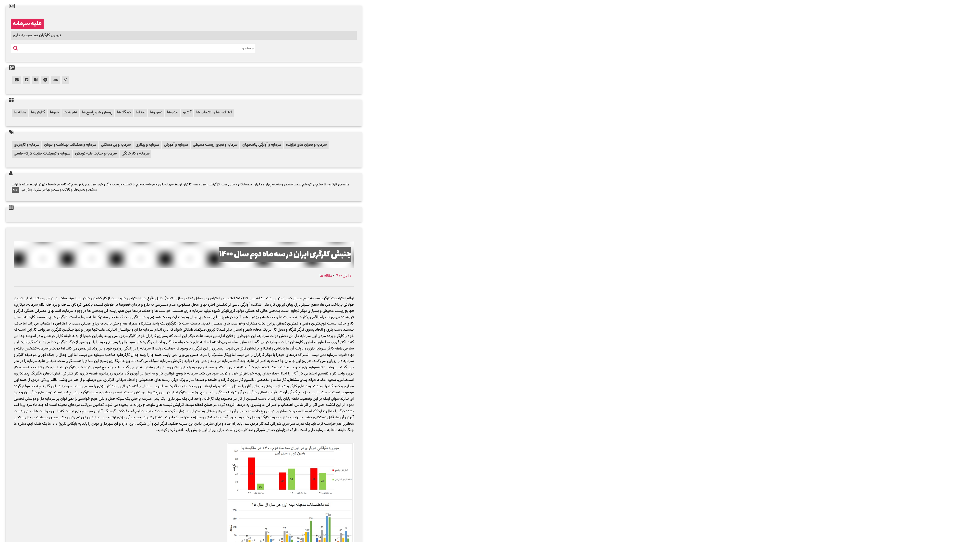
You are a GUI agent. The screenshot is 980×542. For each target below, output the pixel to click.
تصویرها (156, 113)
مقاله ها (20, 113)
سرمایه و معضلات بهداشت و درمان (70, 145)
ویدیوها (173, 113)
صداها (141, 113)
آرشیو (187, 113)
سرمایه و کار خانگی (135, 154)
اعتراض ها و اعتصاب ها (214, 113)
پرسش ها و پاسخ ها (97, 113)
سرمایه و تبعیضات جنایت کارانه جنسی (42, 154)
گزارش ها (38, 113)
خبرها (54, 113)
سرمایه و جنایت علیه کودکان (96, 154)
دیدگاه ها (124, 113)
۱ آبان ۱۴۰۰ (343, 276)
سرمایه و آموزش (176, 145)
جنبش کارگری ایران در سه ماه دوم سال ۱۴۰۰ (285, 255)
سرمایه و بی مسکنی (116, 145)
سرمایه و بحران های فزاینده (306, 145)
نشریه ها (70, 113)
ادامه (16, 190)
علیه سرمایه (27, 24)
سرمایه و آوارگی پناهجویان (262, 145)
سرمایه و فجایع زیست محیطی (215, 145)
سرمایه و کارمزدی (26, 145)
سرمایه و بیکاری (147, 145)
